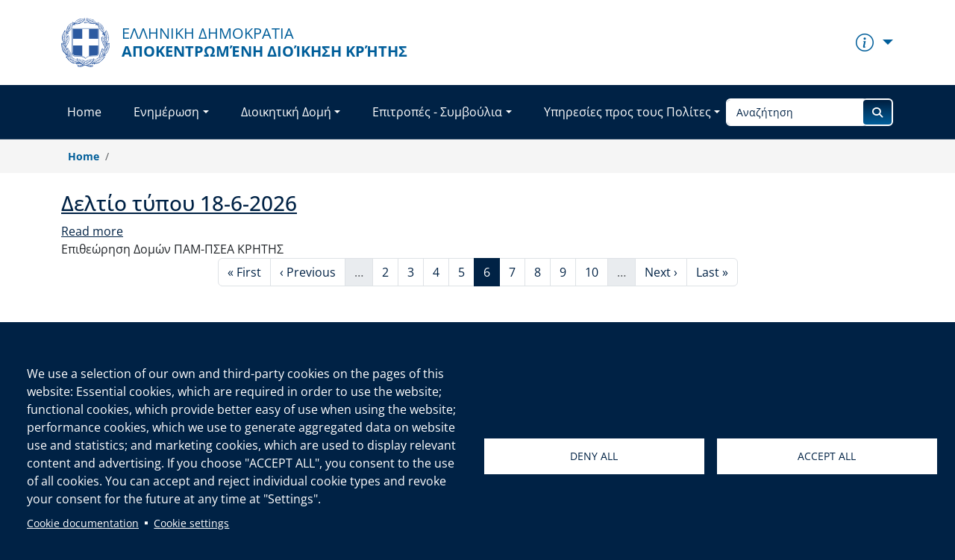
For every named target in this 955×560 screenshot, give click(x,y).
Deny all (594, 456)
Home (84, 112)
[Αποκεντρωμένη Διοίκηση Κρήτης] (234, 43)
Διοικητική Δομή (286, 112)
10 (596, 271)
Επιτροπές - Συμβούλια (437, 112)
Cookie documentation (83, 523)
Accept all (827, 456)
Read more (92, 231)
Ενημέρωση (166, 112)
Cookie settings (191, 523)
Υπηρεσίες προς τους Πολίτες (627, 112)
